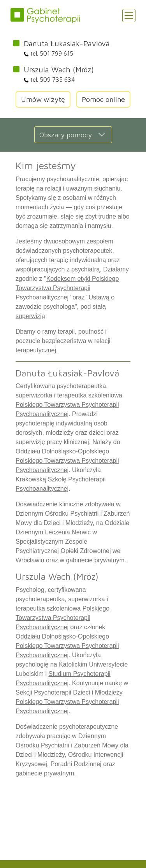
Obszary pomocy (66, 135)
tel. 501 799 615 (48, 53)
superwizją (30, 316)
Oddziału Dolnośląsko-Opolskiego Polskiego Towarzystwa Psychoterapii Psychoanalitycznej (67, 461)
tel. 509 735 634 (49, 80)
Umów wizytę (43, 99)
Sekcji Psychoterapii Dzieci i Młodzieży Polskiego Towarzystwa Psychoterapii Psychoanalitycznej (69, 702)
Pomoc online (103, 99)
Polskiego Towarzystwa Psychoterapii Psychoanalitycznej (62, 618)
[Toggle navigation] (129, 16)
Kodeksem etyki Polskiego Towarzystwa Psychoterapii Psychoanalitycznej (67, 288)
